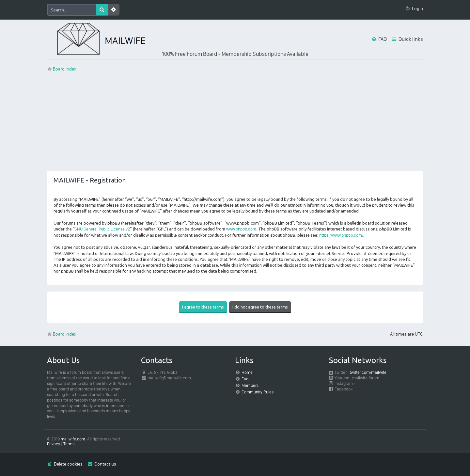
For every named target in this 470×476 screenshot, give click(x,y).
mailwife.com (73, 439)
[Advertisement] (235, 125)
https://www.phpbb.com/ (341, 235)
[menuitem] (414, 9)
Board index (62, 334)
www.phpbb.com (241, 229)
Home (247, 372)
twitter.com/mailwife (368, 372)
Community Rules (258, 392)
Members (250, 385)
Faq (245, 379)
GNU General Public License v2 (102, 229)
